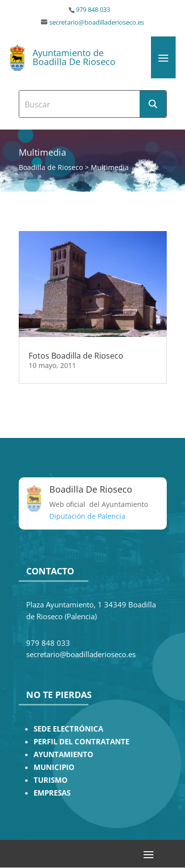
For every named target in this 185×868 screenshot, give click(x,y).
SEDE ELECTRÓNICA (68, 729)
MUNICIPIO (54, 767)
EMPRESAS (52, 793)
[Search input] (80, 104)
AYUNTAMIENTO (63, 754)
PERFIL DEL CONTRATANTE (81, 742)
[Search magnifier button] (153, 104)
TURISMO (51, 780)
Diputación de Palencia (87, 516)
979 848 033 (93, 10)
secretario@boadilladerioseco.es (97, 22)
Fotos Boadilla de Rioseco (76, 356)
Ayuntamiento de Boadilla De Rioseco (74, 57)
